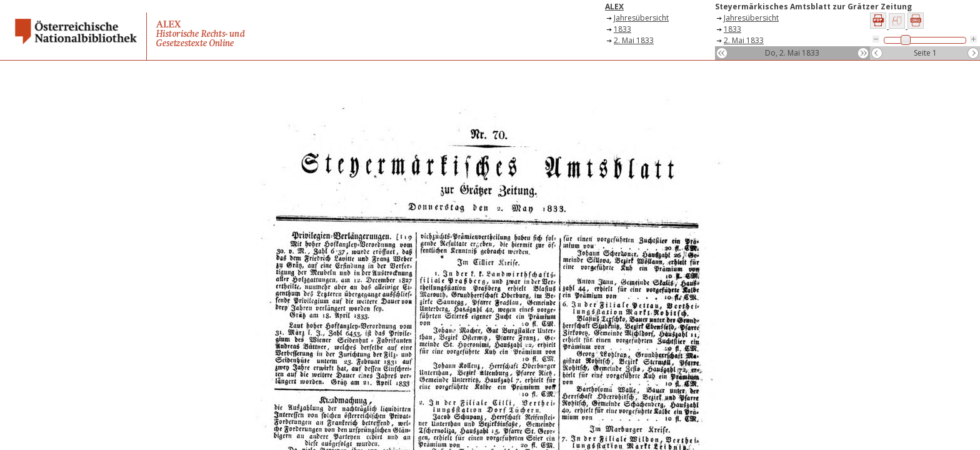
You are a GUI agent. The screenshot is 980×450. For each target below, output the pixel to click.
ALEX (614, 7)
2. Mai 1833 (634, 40)
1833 (622, 29)
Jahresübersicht (641, 18)
